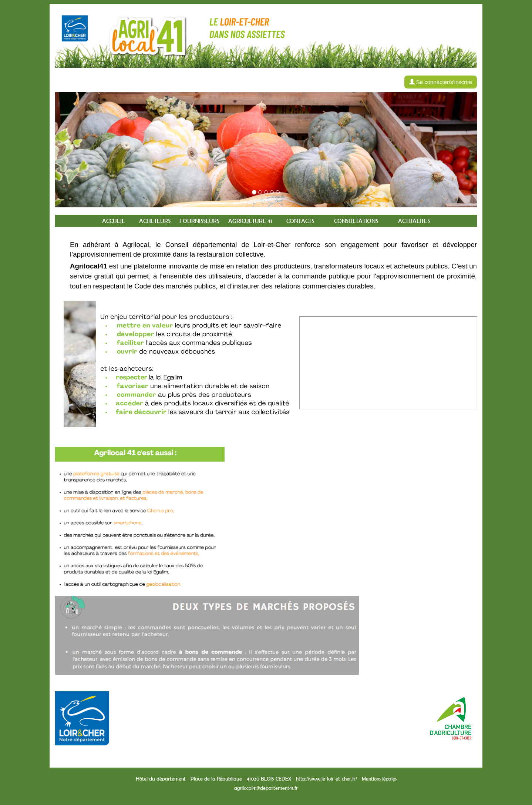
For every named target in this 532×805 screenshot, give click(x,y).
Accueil (113, 221)
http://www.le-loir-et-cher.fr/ (326, 779)
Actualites (414, 221)
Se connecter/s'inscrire (441, 82)
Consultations (356, 221)
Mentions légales (379, 779)
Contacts (300, 221)
